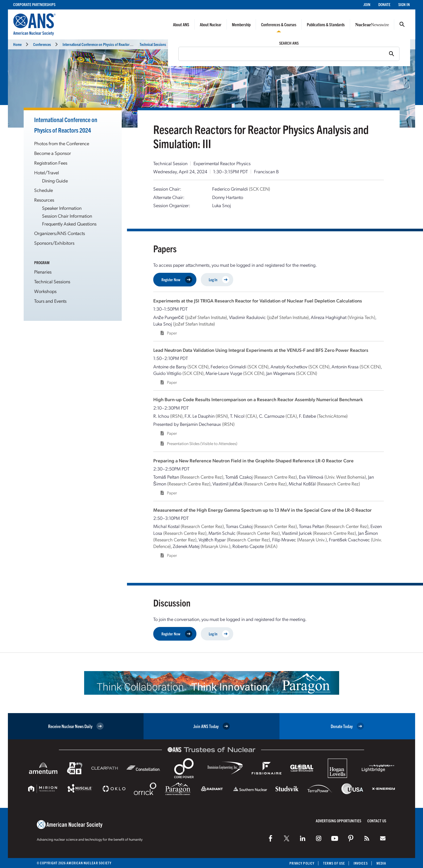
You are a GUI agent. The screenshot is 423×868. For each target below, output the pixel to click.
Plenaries (43, 272)
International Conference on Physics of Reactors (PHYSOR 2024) (109, 44)
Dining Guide (55, 181)
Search (402, 24)
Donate (384, 4)
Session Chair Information (67, 216)
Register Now (177, 280)
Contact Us (377, 821)
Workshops (45, 291)
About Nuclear (211, 24)
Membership (241, 24)
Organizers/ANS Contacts (60, 233)
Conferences (42, 44)
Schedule (44, 190)
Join (367, 4)
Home (17, 44)
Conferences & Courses (279, 24)
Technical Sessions (153, 44)
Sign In (404, 4)
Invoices (361, 863)
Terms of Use (334, 863)
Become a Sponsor (53, 153)
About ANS (181, 24)
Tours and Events (50, 301)
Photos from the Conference (62, 143)
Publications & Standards (326, 24)
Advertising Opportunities (338, 821)
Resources (44, 200)
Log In (219, 280)
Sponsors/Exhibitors (54, 243)
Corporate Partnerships (34, 4)
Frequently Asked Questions (69, 224)
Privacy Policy (302, 863)
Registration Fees (51, 163)
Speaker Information (62, 208)
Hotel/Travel (47, 172)
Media (381, 863)
